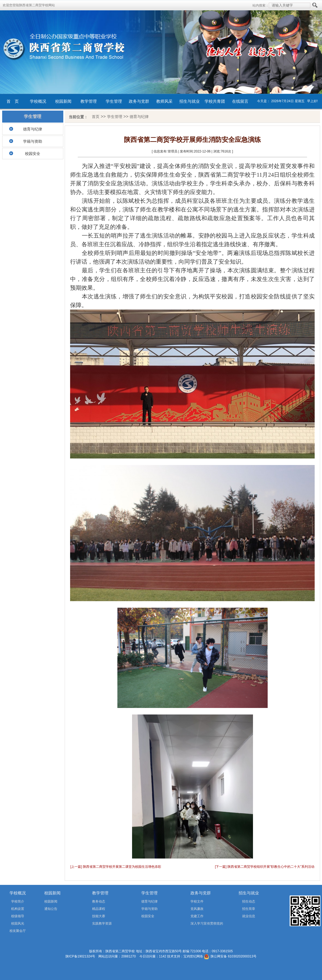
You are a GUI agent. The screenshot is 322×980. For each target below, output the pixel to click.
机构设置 (18, 909)
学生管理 (114, 101)
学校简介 (18, 901)
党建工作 (197, 916)
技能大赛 (99, 916)
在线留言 (240, 101)
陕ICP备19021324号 (80, 956)
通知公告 (51, 909)
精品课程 (99, 909)
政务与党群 (139, 101)
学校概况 (38, 101)
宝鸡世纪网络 (193, 956)
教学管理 (89, 101)
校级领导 (18, 916)
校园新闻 (63, 101)
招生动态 (249, 901)
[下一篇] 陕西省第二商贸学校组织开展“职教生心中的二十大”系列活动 (265, 867)
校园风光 (18, 923)
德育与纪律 (33, 129)
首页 (96, 117)
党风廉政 (197, 909)
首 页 (13, 101)
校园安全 (33, 154)
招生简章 (249, 909)
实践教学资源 (102, 923)
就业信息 (249, 916)
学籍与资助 (33, 141)
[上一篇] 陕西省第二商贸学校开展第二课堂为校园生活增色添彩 (116, 867)
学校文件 (197, 901)
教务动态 (99, 901)
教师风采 (164, 101)
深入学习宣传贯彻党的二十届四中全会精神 (199, 924)
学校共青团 (215, 101)
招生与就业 (190, 101)
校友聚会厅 (18, 931)
